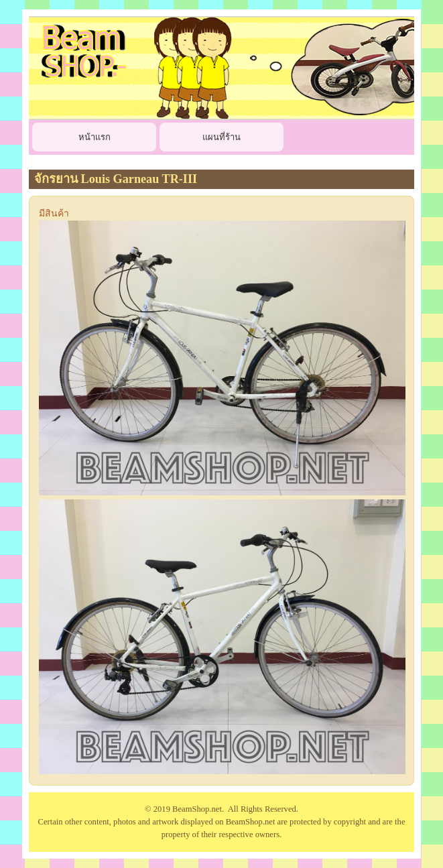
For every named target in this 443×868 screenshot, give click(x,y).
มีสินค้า (54, 213)
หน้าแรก (94, 137)
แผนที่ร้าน (221, 137)
